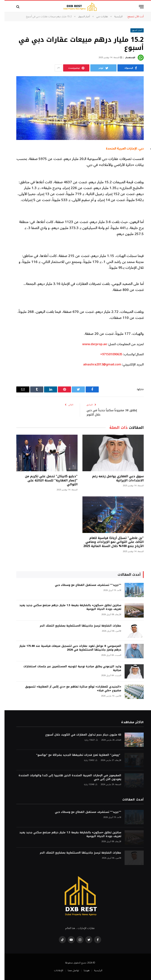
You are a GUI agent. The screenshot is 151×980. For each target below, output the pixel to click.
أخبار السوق (133, 30)
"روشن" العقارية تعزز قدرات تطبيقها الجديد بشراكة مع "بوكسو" (74, 755)
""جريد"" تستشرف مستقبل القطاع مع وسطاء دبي (84, 585)
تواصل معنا (69, 970)
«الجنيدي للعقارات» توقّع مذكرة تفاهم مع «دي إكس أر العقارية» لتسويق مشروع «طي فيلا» (69, 689)
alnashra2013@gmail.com (98, 364)
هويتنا (82, 970)
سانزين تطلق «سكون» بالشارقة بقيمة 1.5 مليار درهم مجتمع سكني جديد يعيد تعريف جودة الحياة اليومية (66, 607)
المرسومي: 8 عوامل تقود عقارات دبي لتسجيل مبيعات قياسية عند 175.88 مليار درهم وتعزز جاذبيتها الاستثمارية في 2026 (66, 648)
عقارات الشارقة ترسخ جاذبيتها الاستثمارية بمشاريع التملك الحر (76, 626)
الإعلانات (54, 970)
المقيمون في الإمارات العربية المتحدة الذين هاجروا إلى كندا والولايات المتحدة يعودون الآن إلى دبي (65, 777)
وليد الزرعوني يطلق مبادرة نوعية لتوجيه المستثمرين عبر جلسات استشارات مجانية (68, 668)
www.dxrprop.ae (90, 344)
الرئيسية (94, 970)
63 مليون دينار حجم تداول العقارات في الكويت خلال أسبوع (79, 735)
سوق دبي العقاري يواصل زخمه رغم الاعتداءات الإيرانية (113, 478)
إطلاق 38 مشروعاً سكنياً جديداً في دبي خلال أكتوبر (107, 412)
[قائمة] (137, 7)
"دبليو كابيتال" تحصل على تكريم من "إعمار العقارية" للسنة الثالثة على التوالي (47, 480)
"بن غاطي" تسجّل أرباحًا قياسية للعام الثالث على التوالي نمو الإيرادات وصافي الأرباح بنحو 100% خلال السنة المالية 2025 (109, 542)
